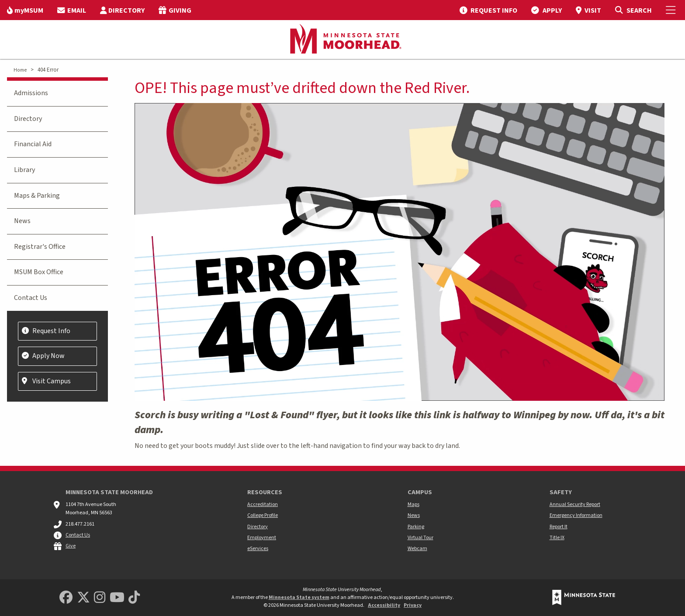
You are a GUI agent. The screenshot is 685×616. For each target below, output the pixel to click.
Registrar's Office (40, 247)
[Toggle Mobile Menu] (672, 10)
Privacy (413, 605)
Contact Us (31, 298)
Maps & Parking (37, 196)
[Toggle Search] (633, 10)
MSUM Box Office (39, 272)
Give (71, 546)
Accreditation (263, 504)
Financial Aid (33, 144)
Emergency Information (576, 515)
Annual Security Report (575, 504)
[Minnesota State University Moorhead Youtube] (117, 598)
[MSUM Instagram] (100, 598)
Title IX (557, 538)
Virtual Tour (420, 538)
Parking (416, 527)
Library (24, 170)
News (22, 221)
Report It (559, 527)
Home (20, 70)
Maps (413, 504)
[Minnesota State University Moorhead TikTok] (134, 598)
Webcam (417, 549)
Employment (262, 538)
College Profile (263, 515)
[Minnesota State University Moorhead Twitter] (83, 598)
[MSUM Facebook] (66, 598)
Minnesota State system (299, 597)
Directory (28, 119)
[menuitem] (25, 10)
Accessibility (384, 605)
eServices (258, 549)
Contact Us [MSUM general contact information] (78, 535)
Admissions (31, 93)
